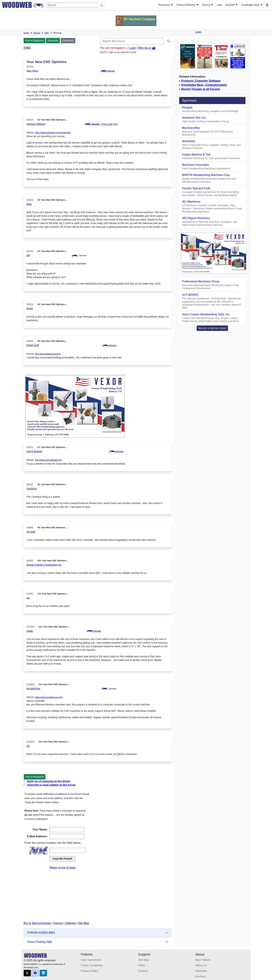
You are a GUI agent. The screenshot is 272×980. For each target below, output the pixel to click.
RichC (30, 309)
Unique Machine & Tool (196, 155)
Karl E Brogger (35, 451)
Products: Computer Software (201, 81)
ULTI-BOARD (190, 295)
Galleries (70, 923)
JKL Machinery (191, 202)
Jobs (220, 5)
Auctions (201, 976)
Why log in (147, 48)
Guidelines (68, 41)
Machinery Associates (195, 165)
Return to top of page (62, 868)
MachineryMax (191, 128)
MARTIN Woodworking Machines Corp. (206, 175)
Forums (208, 5)
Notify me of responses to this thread (48, 781)
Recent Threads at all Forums (201, 89)
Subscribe (53, 41)
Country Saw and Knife (196, 188)
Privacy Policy (90, 971)
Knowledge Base (252, 5)
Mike (29, 204)
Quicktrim (32, 489)
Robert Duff (33, 345)
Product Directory (188, 5)
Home (26, 33)
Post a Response (34, 41)
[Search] (72, 5)
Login (198, 32)
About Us (201, 965)
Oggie (30, 631)
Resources (166, 5)
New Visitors (203, 960)
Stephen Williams (36, 124)
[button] (27, 973)
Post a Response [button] (35, 777)
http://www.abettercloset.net (48, 354)
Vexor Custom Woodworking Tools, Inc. (206, 314)
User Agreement (91, 960)
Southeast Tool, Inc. (194, 118)
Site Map (84, 923)
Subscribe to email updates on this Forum (51, 785)
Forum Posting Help (39, 942)
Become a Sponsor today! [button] (212, 328)
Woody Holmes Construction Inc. (44, 565)
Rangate (187, 107)
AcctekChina (33, 689)
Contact (143, 971)
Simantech (189, 141)
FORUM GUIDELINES (41, 933)
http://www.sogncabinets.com (48, 460)
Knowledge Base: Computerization (204, 85)
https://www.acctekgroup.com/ (49, 697)
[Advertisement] (98, 896)
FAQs (142, 965)
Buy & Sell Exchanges (37, 923)
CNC (47, 33)
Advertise (201, 971)
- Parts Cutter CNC (105, 124)
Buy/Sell (232, 5)
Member (108, 71)
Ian (28, 598)
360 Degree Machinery (196, 218)
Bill (28, 255)
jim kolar (31, 532)
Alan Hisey (32, 71)
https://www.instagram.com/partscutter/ (53, 133)
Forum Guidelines (92, 965)
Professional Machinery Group (201, 281)
